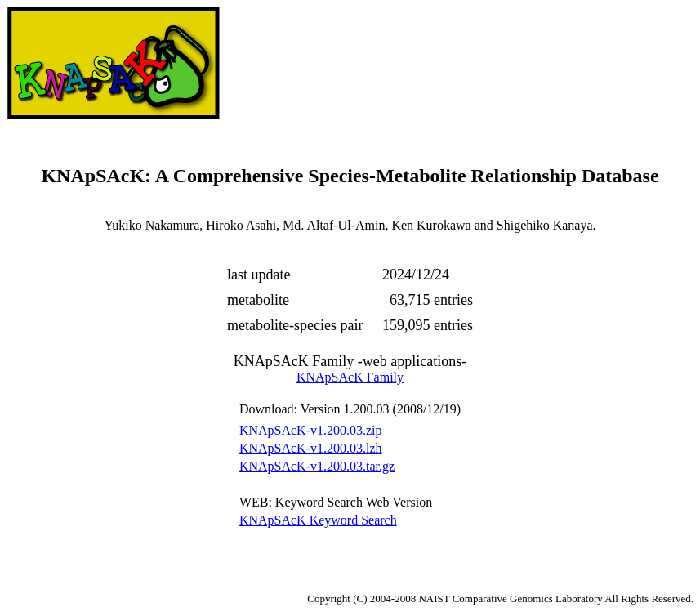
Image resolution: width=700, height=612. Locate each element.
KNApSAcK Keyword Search (318, 520)
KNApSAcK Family (350, 377)
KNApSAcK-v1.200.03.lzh (311, 448)
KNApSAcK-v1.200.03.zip (311, 430)
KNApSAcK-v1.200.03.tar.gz (317, 466)
